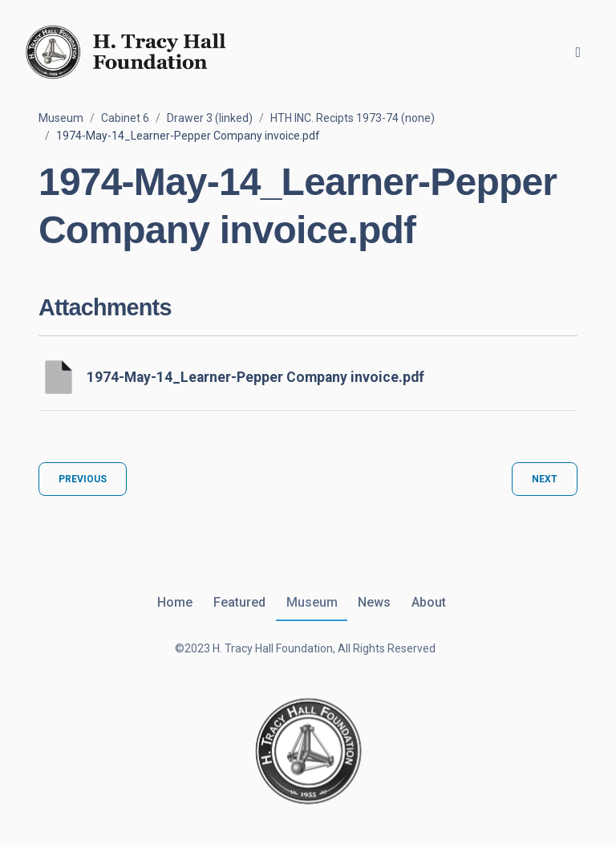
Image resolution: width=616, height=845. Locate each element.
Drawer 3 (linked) (210, 118)
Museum (61, 118)
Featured (239, 602)
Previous (83, 479)
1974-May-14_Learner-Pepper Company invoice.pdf (255, 377)
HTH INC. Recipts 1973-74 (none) (353, 118)
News (374, 602)
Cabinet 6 (125, 118)
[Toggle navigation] (578, 52)
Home (175, 602)
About (429, 602)
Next (545, 479)
